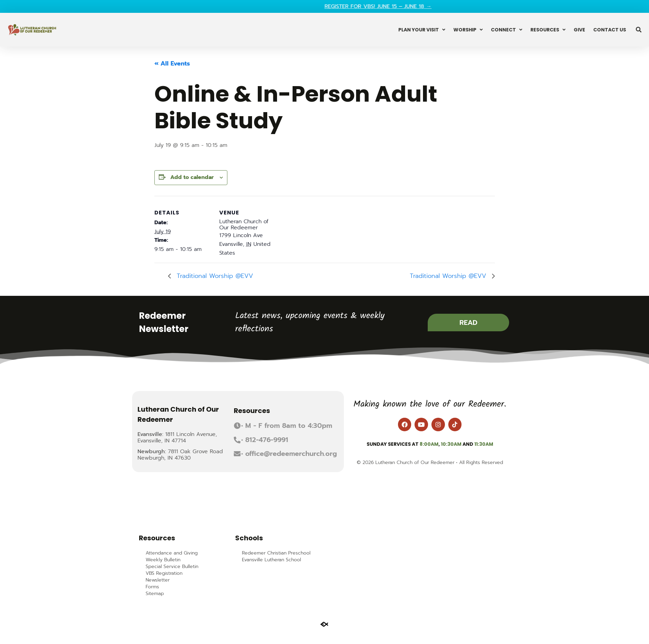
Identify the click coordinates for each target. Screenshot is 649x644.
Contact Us (610, 30)
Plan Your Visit (422, 30)
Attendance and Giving (172, 553)
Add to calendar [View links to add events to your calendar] (192, 177)
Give (579, 30)
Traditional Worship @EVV (214, 276)
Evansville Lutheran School (271, 560)
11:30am (484, 444)
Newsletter (158, 580)
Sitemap (155, 594)
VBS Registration (164, 573)
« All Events (172, 63)
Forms (152, 587)
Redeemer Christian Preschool (276, 553)
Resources (548, 30)
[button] (639, 30)
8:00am (429, 444)
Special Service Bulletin (172, 567)
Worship (468, 30)
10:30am (451, 444)
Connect (507, 30)
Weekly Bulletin (163, 560)
